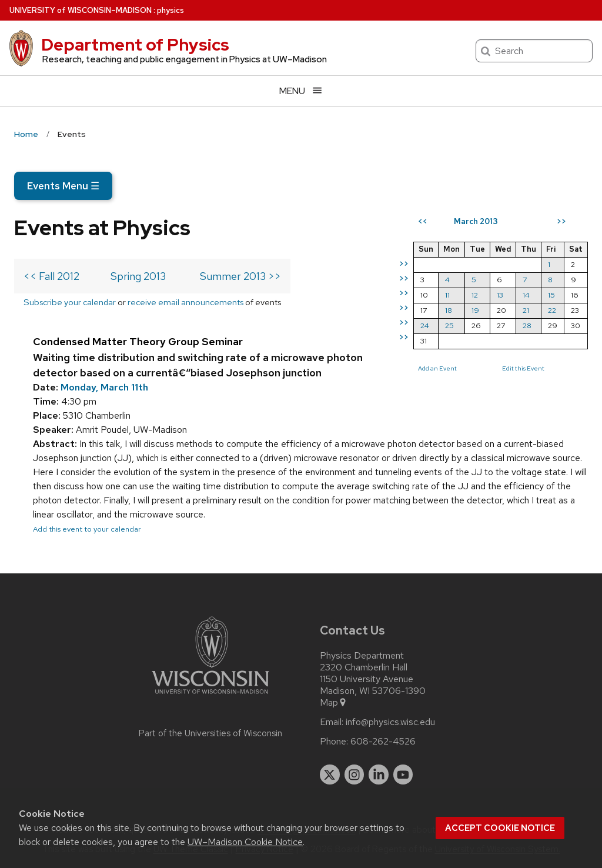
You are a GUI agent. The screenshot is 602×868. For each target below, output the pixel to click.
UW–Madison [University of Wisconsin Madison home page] (81, 10)
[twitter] (330, 774)
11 (447, 295)
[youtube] (403, 774)
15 (551, 295)
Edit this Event (523, 368)
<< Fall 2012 (51, 276)
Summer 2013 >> (240, 276)
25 (449, 325)
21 (526, 310)
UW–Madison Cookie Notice (245, 842)
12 (475, 295)
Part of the (210, 733)
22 (552, 310)
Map (334, 703)
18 (449, 310)
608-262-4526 (383, 742)
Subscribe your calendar (70, 302)
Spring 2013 (138, 276)
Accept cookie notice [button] (500, 828)
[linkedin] (379, 774)
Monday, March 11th (104, 387)
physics (170, 10)
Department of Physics (135, 45)
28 (527, 325)
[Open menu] (301, 91)
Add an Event (437, 368)
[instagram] (354, 774)
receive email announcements (185, 302)
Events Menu (63, 186)
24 (425, 325)
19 (475, 310)
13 (500, 295)
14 (526, 295)
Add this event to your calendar (87, 529)
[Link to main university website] (210, 696)
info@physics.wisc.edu (390, 722)
